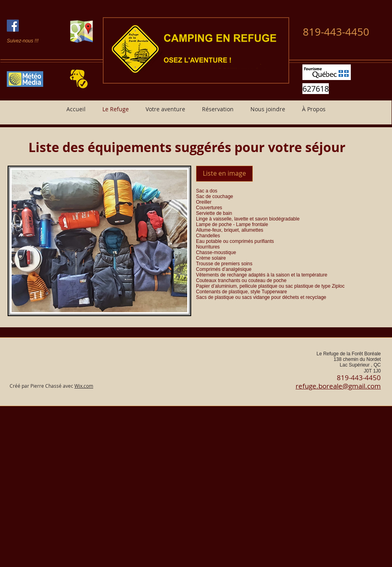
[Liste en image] (224, 174)
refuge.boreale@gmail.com (338, 386)
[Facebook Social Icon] (13, 26)
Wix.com (84, 386)
